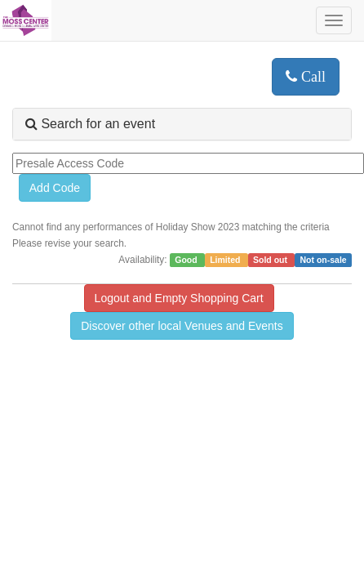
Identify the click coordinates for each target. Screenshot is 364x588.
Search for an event (90, 124)
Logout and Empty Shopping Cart (179, 298)
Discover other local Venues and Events (182, 326)
